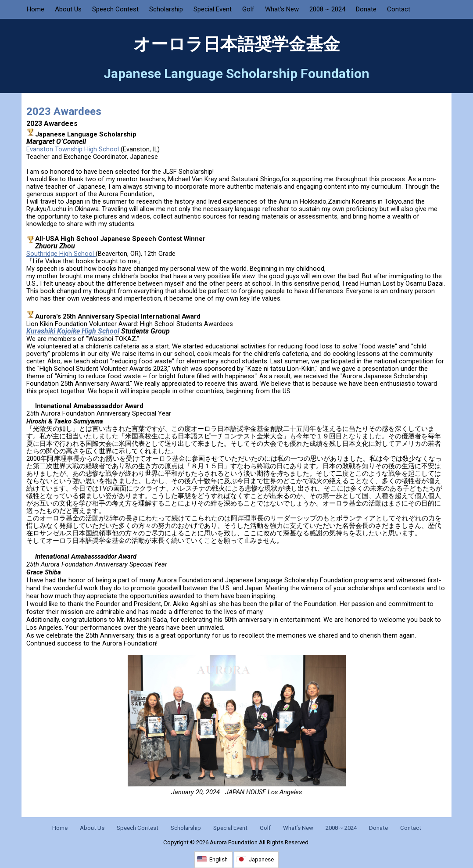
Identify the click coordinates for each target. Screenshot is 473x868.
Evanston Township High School (73, 149)
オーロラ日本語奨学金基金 (237, 44)
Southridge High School (61, 254)
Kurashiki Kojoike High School (73, 331)
